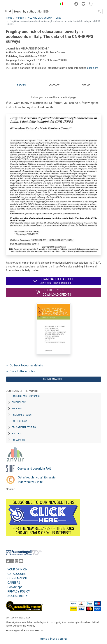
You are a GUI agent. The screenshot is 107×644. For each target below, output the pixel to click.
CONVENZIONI (17, 578)
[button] (61, 4)
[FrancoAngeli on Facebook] (8, 562)
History (16, 434)
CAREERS (14, 583)
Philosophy (19, 440)
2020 (58, 18)
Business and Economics (26, 396)
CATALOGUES (17, 574)
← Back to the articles (20, 371)
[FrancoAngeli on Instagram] (17, 562)
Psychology (19, 402)
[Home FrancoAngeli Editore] (18, 4)
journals (20, 18)
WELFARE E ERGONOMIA (40, 18)
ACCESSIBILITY (18, 596)
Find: (8, 11)
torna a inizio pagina (53, 639)
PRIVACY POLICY (19, 591)
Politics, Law (19, 421)
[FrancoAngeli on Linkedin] (12, 562)
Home (9, 18)
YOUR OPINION (17, 569)
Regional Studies (22, 415)
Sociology (18, 409)
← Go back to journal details (24, 365)
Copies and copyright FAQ (34, 469)
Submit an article (54, 379)
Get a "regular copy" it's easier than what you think (37, 480)
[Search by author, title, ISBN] (55, 11)
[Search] (100, 11)
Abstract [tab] (54, 85)
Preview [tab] (22, 85)
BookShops (15, 587)
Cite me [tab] (86, 85)
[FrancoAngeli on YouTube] (21, 562)
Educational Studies (24, 427)
